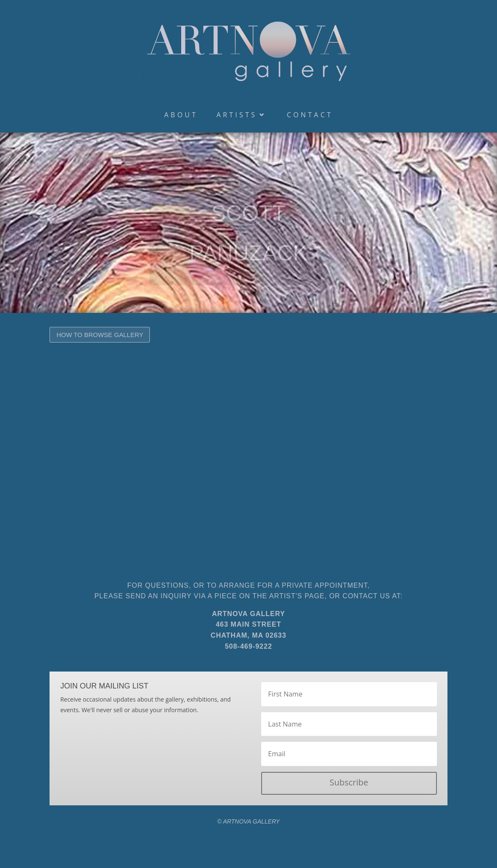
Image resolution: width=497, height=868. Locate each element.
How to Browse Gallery (100, 335)
